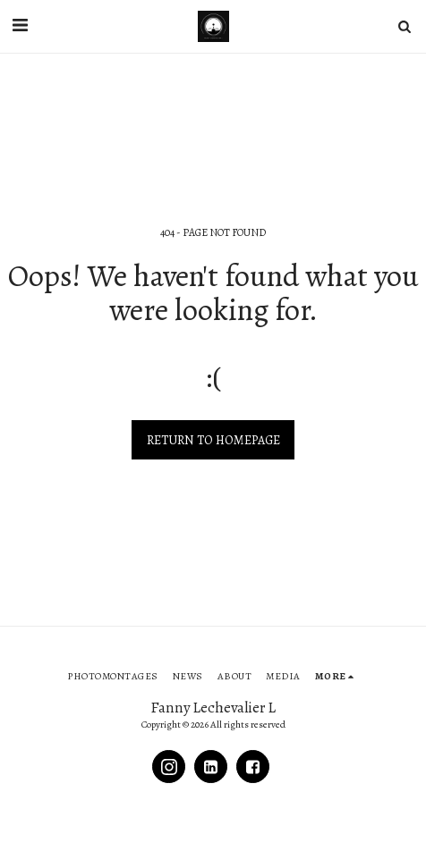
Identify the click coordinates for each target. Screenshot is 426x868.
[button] (20, 25)
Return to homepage (213, 440)
